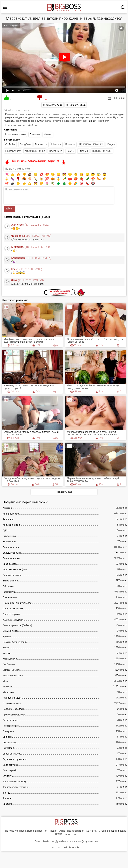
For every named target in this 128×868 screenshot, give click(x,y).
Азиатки (35, 135)
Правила (121, 831)
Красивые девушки (91, 144)
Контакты (92, 831)
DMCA (59, 835)
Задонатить (71, 835)
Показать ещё (64, 492)
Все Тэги (43, 831)
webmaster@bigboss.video (84, 842)
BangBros (25, 145)
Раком (70, 152)
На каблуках (13, 151)
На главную (12, 831)
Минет (48, 135)
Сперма (83, 151)
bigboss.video (73, 848)
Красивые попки (35, 151)
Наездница (56, 151)
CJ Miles (10, 145)
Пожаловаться (76, 831)
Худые (111, 145)
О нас (62, 831)
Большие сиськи (15, 134)
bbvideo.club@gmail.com (55, 842)
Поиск (54, 831)
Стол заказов (107, 831)
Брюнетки (41, 145)
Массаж (56, 145)
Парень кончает (102, 151)
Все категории (28, 831)
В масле (70, 145)
